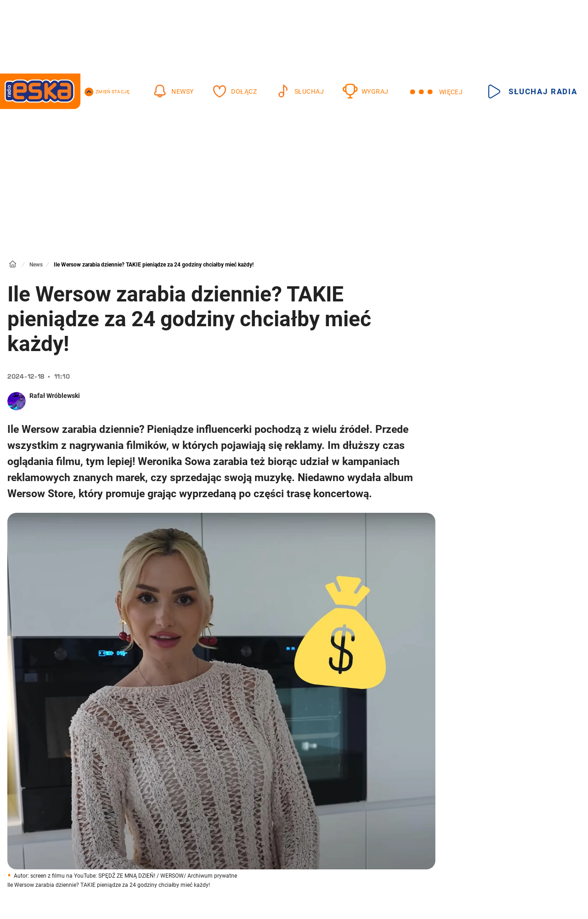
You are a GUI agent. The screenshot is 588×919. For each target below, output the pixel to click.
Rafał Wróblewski (55, 396)
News (36, 265)
